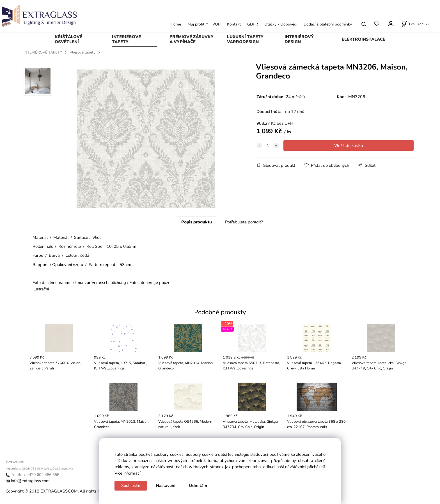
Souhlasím (131, 485)
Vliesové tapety (82, 52)
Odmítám (198, 485)
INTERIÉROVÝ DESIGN (299, 39)
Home (176, 24)
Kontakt (234, 24)
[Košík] (408, 24)
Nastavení (166, 485)
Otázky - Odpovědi (281, 24)
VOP (216, 24)
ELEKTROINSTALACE (364, 39)
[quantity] (268, 145)
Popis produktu (197, 222)
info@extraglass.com (30, 481)
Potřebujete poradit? (244, 222)
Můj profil (196, 24)
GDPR (253, 24)
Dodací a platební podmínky (328, 24)
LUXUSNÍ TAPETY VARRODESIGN (245, 39)
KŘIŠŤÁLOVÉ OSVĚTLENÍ (68, 39)
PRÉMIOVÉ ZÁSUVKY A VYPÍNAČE (192, 39)
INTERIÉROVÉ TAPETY (126, 39)
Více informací (127, 473)
